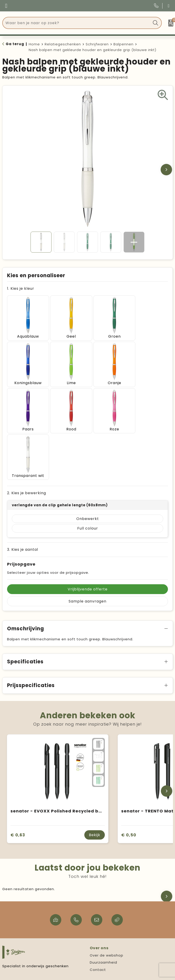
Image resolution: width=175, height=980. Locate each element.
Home (34, 44)
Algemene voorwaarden (113, 941)
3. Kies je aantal (23, 494)
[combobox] (77, 23)
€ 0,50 (129, 780)
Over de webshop (107, 900)
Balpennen (124, 44)
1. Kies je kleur (21, 288)
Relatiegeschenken (63, 44)
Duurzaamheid (103, 907)
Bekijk (95, 780)
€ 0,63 (18, 780)
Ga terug (15, 44)
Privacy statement (108, 948)
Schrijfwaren (97, 44)
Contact (98, 914)
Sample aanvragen (87, 546)
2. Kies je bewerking (27, 438)
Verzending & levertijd (23, 948)
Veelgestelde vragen (22, 941)
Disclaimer (100, 955)
